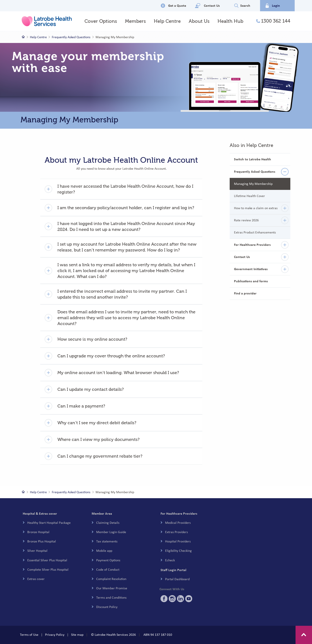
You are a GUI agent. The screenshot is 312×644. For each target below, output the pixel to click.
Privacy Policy (55, 635)
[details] (285, 172)
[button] (121, 189)
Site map (77, 635)
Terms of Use (29, 635)
